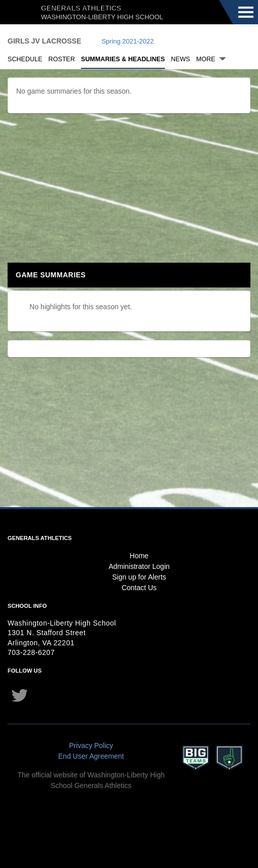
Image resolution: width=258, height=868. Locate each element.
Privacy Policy (91, 746)
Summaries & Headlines (123, 59)
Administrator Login (139, 566)
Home (139, 556)
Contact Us (139, 588)
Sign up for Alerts (139, 577)
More (206, 59)
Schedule (25, 59)
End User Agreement (91, 756)
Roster (62, 59)
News (181, 59)
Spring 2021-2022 (128, 41)
